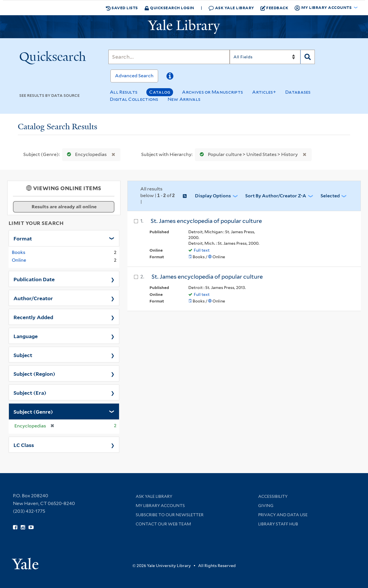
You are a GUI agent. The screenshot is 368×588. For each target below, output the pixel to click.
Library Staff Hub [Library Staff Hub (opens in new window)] (278, 524)
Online (19, 260)
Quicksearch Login (169, 8)
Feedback (274, 8)
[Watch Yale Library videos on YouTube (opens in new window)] (31, 527)
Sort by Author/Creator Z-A (276, 196)
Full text (202, 250)
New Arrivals (184, 99)
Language (26, 336)
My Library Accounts (160, 506)
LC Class (24, 445)
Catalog (160, 92)
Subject (23, 355)
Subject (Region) (34, 373)
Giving (266, 506)
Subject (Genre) (33, 411)
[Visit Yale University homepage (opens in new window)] (25, 562)
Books (19, 252)
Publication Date (34, 279)
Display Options (213, 196)
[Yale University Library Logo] (184, 27)
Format (23, 238)
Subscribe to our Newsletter (170, 515)
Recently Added (33, 317)
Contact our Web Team (163, 524)
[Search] (169, 57)
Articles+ (264, 92)
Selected (330, 196)
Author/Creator (33, 298)
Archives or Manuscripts (212, 92)
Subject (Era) (30, 392)
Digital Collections (134, 99)
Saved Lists (122, 8)
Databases (298, 92)
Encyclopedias (86, 154)
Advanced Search (134, 76)
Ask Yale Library (231, 8)
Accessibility (273, 496)
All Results (124, 92)
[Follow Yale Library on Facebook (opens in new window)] (15, 527)
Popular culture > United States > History (248, 154)
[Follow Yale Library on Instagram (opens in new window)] (23, 527)
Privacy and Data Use (283, 515)
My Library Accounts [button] (323, 8)
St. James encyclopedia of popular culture (206, 221)
